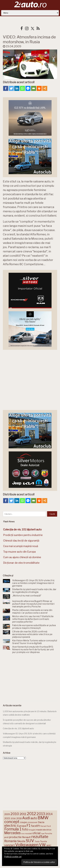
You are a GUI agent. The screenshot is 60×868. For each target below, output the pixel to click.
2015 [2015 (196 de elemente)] (7, 818)
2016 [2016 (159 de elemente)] (13, 819)
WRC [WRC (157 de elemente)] (49, 846)
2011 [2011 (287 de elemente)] (23, 814)
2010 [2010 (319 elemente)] (15, 814)
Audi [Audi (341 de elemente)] (26, 818)
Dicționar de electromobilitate (21, 563)
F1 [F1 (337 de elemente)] (28, 825)
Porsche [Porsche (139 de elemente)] (48, 834)
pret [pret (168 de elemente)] (6, 837)
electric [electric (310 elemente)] (10, 826)
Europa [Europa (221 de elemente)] (22, 826)
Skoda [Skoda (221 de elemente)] (21, 841)
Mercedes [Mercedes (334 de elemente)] (12, 833)
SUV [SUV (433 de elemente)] (30, 841)
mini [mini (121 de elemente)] (23, 834)
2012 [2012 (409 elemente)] (31, 814)
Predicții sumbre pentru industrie (23, 535)
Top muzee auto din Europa (19, 552)
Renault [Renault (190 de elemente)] (26, 837)
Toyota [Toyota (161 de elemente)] (43, 841)
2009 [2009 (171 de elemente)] (7, 814)
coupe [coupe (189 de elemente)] (23, 822)
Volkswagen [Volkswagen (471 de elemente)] (27, 845)
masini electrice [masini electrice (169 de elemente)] (44, 830)
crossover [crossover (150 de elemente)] (32, 822)
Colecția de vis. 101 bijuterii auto (18, 728)
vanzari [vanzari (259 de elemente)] (9, 845)
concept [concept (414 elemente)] (12, 822)
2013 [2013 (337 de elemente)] (41, 814)
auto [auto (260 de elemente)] (34, 818)
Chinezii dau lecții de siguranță (21, 541)
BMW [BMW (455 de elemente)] (43, 818)
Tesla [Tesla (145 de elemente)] (37, 841)
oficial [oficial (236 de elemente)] (36, 833)
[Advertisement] (30, 678)
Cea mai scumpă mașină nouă (21, 546)
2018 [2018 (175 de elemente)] (19, 818)
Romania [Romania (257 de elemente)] (10, 841)
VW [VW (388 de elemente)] (42, 845)
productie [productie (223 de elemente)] (15, 837)
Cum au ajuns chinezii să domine (22, 557)
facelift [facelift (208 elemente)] (35, 826)
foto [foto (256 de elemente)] (25, 829)
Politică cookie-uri (13, 857)
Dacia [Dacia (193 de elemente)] (41, 822)
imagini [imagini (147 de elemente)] (32, 830)
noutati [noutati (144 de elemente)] (28, 833)
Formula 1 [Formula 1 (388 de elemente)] (13, 829)
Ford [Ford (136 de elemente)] (49, 826)
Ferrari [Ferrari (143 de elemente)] (43, 826)
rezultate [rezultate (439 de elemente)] (40, 837)
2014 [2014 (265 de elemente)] (49, 814)
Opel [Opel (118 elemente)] (43, 834)
